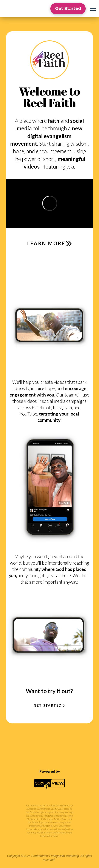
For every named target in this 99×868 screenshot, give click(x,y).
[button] (93, 9)
